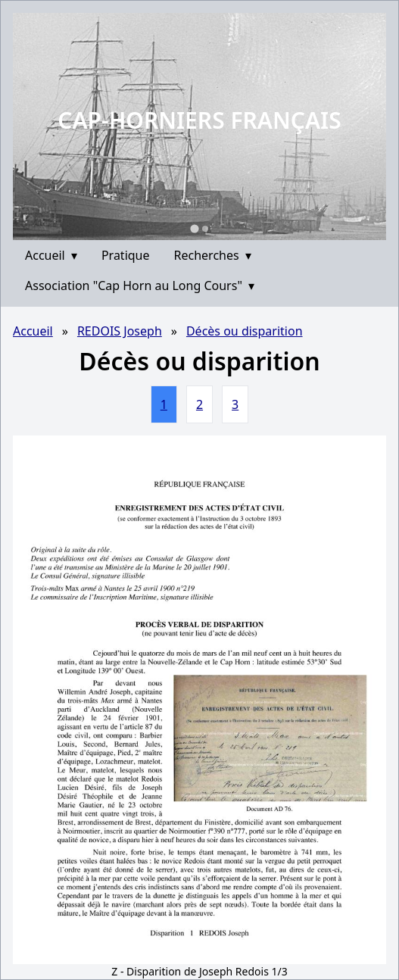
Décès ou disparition (245, 331)
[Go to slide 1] (194, 228)
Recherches (213, 255)
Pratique (126, 255)
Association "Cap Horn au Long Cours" (140, 286)
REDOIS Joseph (120, 331)
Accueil (51, 255)
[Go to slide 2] (205, 229)
